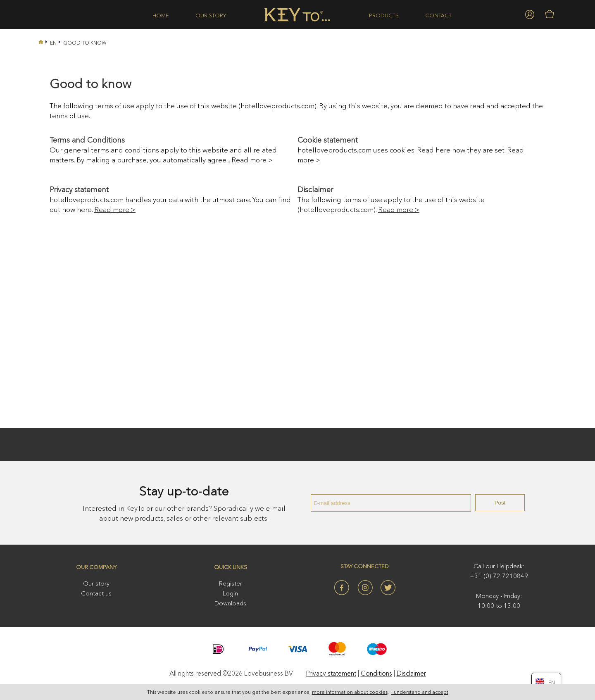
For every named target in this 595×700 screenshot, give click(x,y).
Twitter (388, 588)
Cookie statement (328, 140)
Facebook (342, 588)
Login (230, 593)
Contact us (96, 593)
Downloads (230, 603)
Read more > (252, 160)
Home (161, 15)
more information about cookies (350, 692)
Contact (438, 15)
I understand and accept (420, 692)
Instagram (365, 588)
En (53, 43)
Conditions (376, 673)
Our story (211, 15)
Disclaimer (315, 190)
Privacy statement (79, 190)
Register (231, 583)
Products (384, 15)
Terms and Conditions (87, 140)
